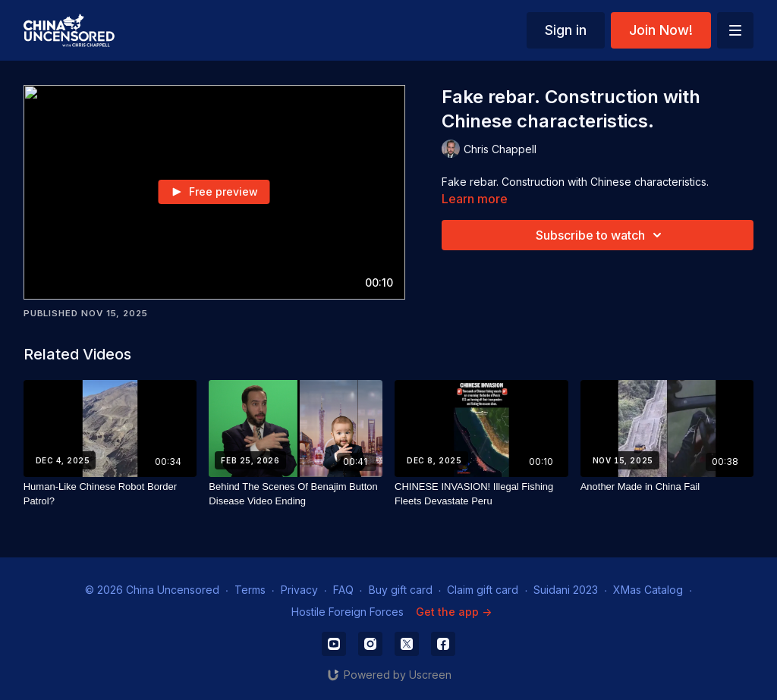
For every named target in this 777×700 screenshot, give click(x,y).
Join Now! (661, 30)
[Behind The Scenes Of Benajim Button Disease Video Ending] (296, 494)
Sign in (566, 30)
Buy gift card (401, 590)
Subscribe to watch (601, 235)
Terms (250, 590)
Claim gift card (483, 590)
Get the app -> (454, 612)
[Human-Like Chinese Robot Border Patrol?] (110, 494)
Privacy (299, 590)
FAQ (343, 590)
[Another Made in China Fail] (667, 487)
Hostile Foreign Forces (348, 612)
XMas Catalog (648, 590)
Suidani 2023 (566, 590)
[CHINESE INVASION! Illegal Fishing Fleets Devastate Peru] (481, 494)
